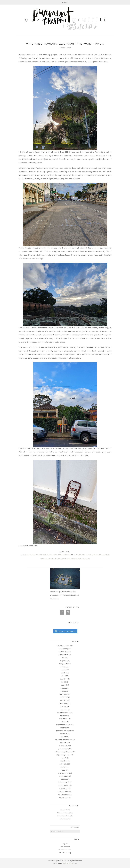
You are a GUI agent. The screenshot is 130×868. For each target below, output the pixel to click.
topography (64, 776)
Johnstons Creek (84, 555)
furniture (63, 694)
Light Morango (68, 864)
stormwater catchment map (51, 168)
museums (64, 715)
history (63, 706)
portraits (64, 734)
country (63, 679)
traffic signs (84, 559)
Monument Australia (65, 816)
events (63, 691)
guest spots (64, 703)
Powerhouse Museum (64, 740)
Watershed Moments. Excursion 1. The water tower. (65, 44)
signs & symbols (63, 755)
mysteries (43, 555)
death (63, 685)
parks (63, 721)
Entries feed (65, 847)
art (63, 658)
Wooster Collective (65, 813)
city (36, 555)
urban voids (64, 788)
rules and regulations (63, 752)
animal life (63, 652)
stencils (63, 761)
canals (30, 555)
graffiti (63, 700)
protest (63, 743)
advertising (63, 649)
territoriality (63, 773)
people (63, 728)
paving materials (63, 725)
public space (64, 749)
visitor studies (64, 791)
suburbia (53, 555)
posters (64, 737)
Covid (64, 682)
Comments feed (65, 850)
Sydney (74, 559)
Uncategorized (64, 782)
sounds (64, 758)
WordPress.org (65, 853)
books (63, 667)
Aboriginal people (64, 646)
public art (63, 746)
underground (63, 785)
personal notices (63, 731)
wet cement (64, 797)
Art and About (65, 819)
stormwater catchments (59, 559)
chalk (63, 673)
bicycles (63, 661)
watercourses (64, 555)
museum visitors (64, 712)
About (65, 2)
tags (63, 770)
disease (64, 688)
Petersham (97, 555)
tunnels (64, 779)
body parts (64, 664)
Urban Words (65, 810)
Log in (65, 844)
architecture (64, 655)
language (64, 709)
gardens (63, 697)
